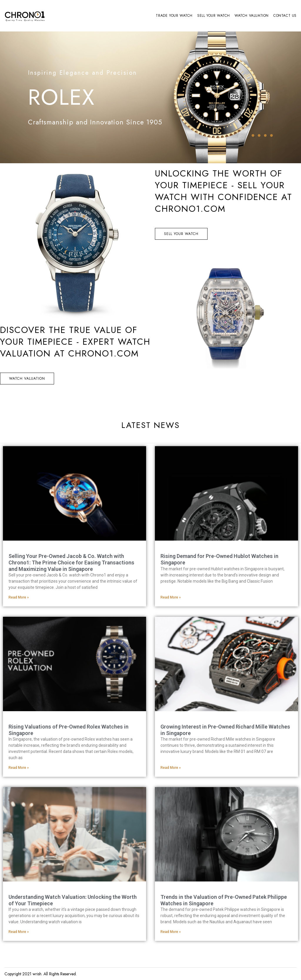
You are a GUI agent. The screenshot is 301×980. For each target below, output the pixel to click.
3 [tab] (265, 135)
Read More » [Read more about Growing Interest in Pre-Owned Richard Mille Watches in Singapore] (171, 768)
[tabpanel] (150, 97)
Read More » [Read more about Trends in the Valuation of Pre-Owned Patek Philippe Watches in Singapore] (171, 932)
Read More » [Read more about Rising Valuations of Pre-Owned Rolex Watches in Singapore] (19, 768)
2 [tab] (259, 135)
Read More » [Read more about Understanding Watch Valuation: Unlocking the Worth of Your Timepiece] (19, 932)
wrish (37, 974)
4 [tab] (271, 135)
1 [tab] (253, 135)
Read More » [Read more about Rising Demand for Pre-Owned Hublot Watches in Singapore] (171, 597)
